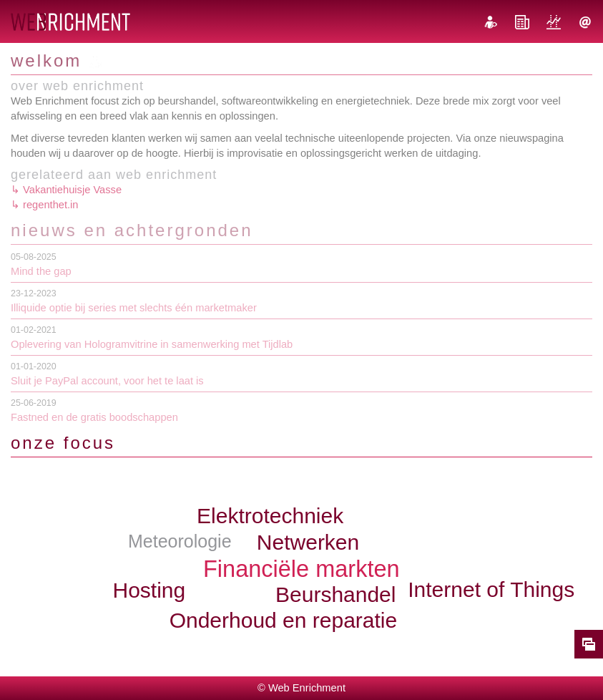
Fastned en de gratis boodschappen (94, 417)
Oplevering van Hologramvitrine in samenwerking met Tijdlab (152, 344)
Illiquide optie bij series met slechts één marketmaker (134, 308)
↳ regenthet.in (44, 205)
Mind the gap (41, 271)
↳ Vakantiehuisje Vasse (66, 190)
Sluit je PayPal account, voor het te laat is (107, 381)
